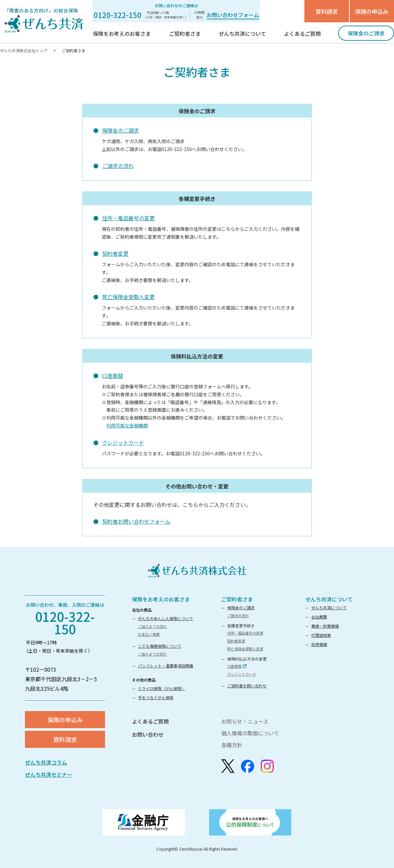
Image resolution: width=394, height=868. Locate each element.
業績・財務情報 (325, 626)
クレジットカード (123, 443)
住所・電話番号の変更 (128, 218)
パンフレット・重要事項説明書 (166, 666)
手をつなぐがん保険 (156, 697)
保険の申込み (372, 11)
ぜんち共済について (329, 599)
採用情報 (319, 644)
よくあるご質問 (150, 721)
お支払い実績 (149, 634)
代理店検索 (321, 635)
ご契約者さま (237, 599)
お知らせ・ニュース (245, 721)
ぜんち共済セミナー (49, 774)
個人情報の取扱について (250, 733)
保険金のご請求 (120, 130)
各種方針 (232, 745)
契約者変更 (115, 253)
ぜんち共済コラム (46, 762)
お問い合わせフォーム (233, 15)
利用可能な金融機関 (127, 425)
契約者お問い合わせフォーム (136, 521)
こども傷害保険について (160, 646)
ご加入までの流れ (152, 626)
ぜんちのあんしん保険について (165, 618)
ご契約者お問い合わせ (247, 686)
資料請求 (327, 11)
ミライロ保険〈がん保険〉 (162, 688)
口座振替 (113, 376)
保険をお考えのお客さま (161, 599)
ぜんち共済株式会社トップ (24, 50)
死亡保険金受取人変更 (128, 297)
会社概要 (319, 617)
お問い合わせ (148, 734)
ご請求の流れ (118, 166)
